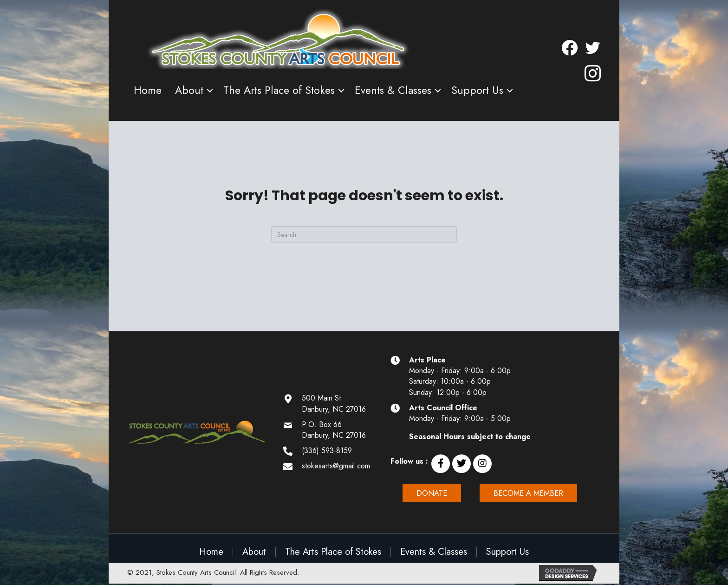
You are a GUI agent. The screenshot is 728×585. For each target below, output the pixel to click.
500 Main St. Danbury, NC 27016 (334, 403)
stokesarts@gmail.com (336, 466)
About (189, 90)
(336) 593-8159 (327, 450)
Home (148, 90)
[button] (441, 464)
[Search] (364, 234)
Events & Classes (393, 90)
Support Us (477, 90)
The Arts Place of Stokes (279, 90)
